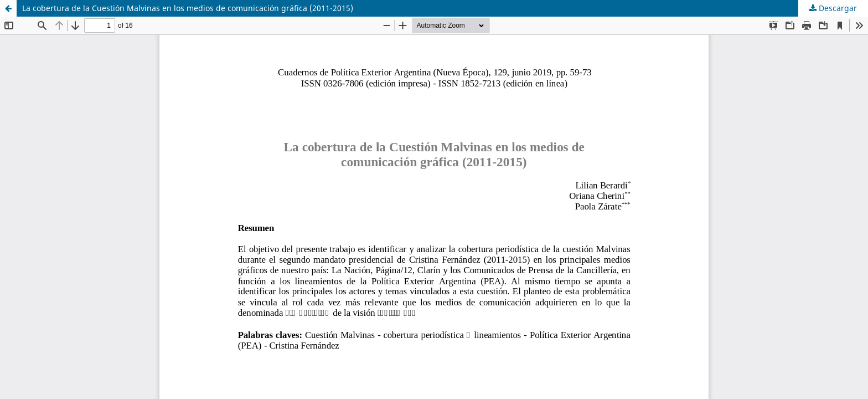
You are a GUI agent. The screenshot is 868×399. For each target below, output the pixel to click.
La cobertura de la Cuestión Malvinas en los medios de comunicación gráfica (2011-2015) (188, 8)
